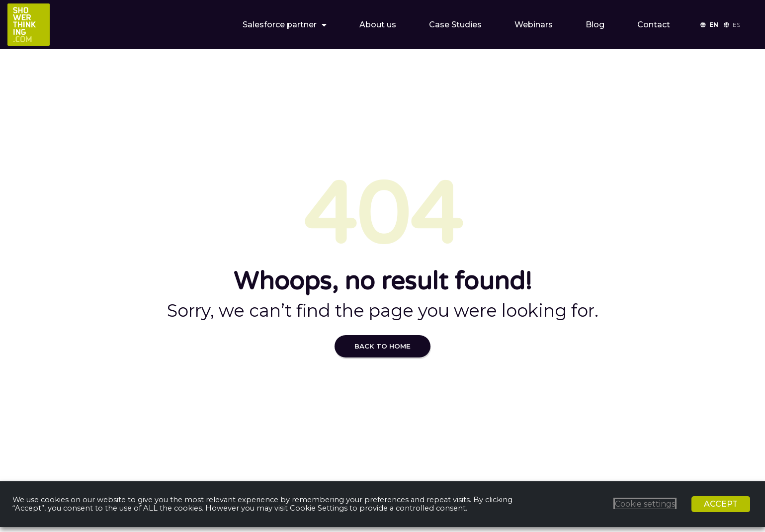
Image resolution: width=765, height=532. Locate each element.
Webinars (534, 25)
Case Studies (455, 25)
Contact (654, 25)
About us (378, 25)
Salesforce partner (285, 25)
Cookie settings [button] (645, 504)
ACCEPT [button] (721, 504)
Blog (595, 25)
